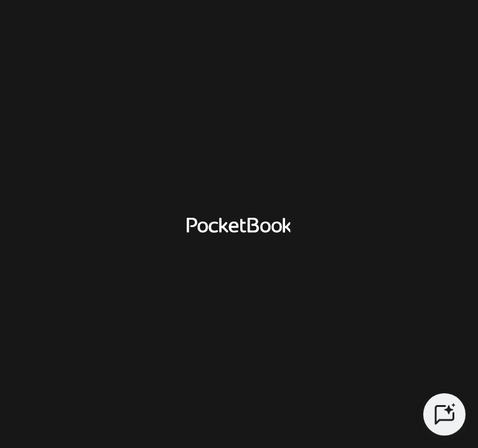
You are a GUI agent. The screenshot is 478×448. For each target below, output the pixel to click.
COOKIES (362, 368)
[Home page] (61, 27)
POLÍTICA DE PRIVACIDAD (65, 368)
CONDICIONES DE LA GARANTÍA (228, 368)
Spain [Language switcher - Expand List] (348, 323)
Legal (448, 368)
